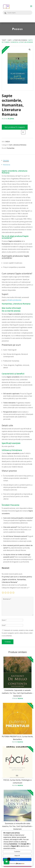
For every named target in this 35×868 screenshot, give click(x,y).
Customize (17, 851)
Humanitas (11, 148)
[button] (30, 50)
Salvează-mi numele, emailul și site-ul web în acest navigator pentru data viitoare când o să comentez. (17, 633)
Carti (10, 40)
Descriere (6, 160)
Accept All (17, 860)
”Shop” (4, 40)
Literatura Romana (20, 40)
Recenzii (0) (7, 165)
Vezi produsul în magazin (15, 127)
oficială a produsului (14, 300)
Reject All (17, 856)
